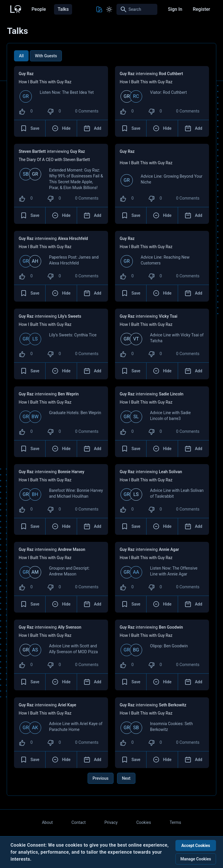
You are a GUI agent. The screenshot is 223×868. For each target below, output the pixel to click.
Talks (63, 9)
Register (201, 9)
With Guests (46, 56)
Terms (175, 822)
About (47, 822)
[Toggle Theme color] (99, 9)
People (39, 9)
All (21, 56)
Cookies (144, 822)
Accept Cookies (196, 845)
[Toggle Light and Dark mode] (109, 9)
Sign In (175, 9)
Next (126, 778)
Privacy (111, 822)
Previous (101, 778)
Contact (79, 822)
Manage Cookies (196, 859)
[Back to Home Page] (15, 8)
